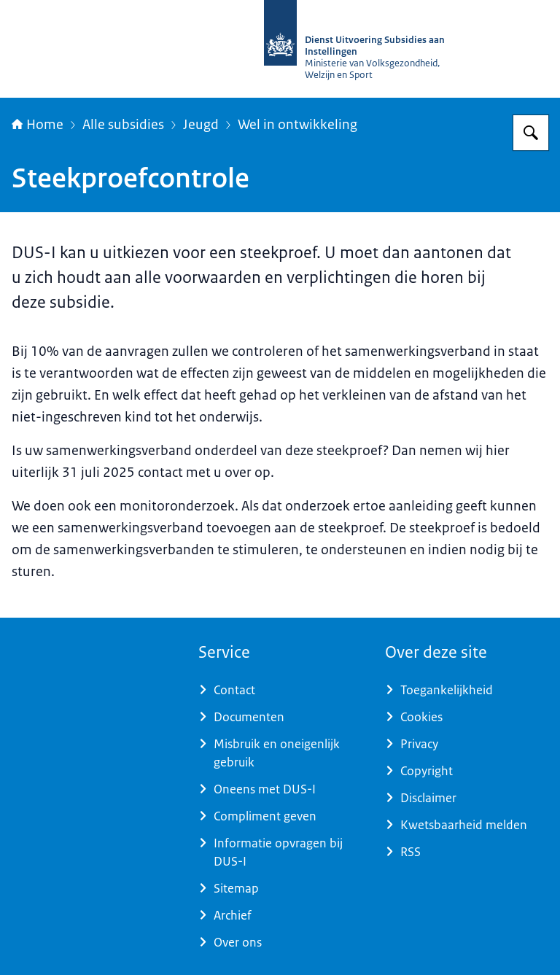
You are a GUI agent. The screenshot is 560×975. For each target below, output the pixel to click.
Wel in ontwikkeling (297, 125)
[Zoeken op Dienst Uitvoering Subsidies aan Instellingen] (531, 133)
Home (38, 125)
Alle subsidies (123, 125)
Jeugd (201, 125)
